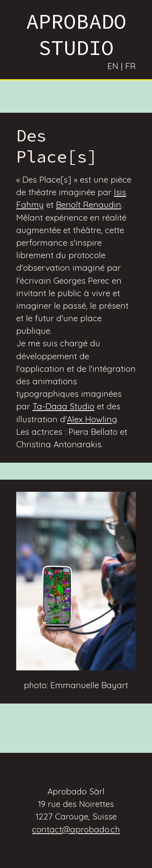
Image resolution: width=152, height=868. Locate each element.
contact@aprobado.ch (76, 829)
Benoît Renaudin (89, 204)
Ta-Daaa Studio (63, 406)
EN (113, 66)
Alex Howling (92, 419)
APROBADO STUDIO (76, 34)
